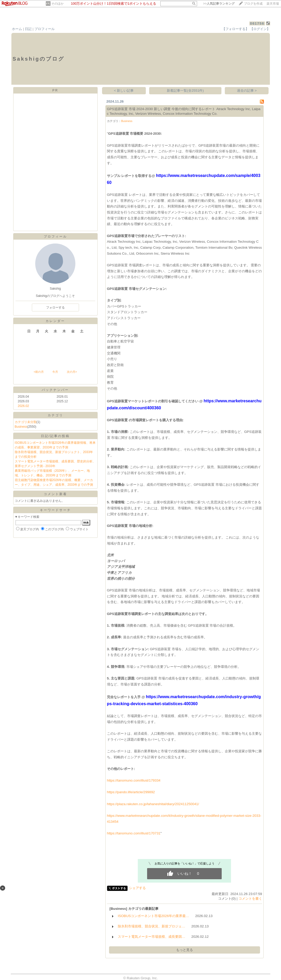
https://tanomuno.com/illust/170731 (134, 833)
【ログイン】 (260, 29)
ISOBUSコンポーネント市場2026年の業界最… (153, 916)
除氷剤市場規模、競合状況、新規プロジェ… (152, 926)
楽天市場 (273, 4)
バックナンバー (55, 390)
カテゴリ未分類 (26, 422)
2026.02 (23, 406)
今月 (55, 372)
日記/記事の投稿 (55, 436)
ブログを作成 (253, 4)
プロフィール (45, 29)
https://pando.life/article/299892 (131, 792)
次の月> (72, 372)
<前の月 (39, 372)
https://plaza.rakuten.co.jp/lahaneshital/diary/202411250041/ (153, 804)
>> (219, 4)
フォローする (55, 307)
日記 (28, 29)
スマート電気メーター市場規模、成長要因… (152, 937)
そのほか (57, 4)
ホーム (17, 29)
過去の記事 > (247, 91)
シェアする (137, 888)
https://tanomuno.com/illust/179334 (134, 780)
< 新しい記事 (124, 91)
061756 (257, 23)
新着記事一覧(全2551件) (185, 91)
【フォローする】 (235, 29)
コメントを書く (250, 899)
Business (21, 427)
